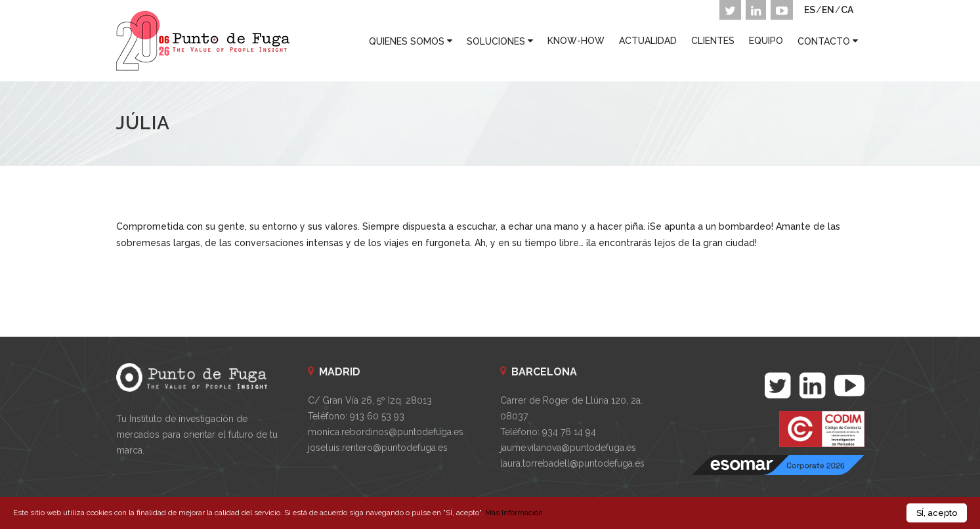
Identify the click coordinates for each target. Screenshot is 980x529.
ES (810, 10)
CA (847, 10)
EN (828, 10)
